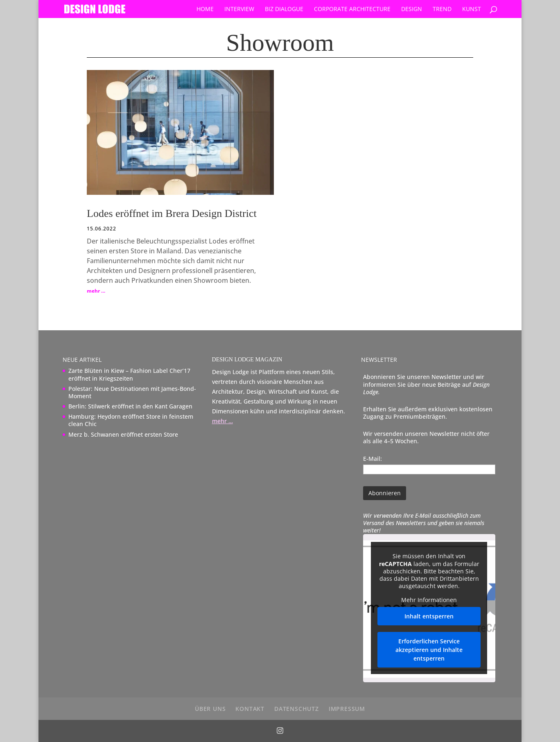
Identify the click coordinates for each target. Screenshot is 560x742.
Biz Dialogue (284, 9)
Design (412, 9)
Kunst (472, 9)
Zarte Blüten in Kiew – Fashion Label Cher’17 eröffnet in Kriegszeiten (129, 374)
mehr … (96, 291)
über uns (210, 709)
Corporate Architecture (352, 9)
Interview (239, 9)
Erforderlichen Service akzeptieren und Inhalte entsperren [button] (429, 650)
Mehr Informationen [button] (429, 600)
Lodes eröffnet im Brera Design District (172, 213)
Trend (442, 9)
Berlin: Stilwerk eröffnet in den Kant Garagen (130, 406)
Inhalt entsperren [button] (429, 617)
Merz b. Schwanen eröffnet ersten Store (123, 434)
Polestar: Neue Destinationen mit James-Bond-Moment (132, 392)
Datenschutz (297, 709)
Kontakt (250, 709)
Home (205, 9)
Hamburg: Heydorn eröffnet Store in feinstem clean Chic (131, 420)
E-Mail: (373, 459)
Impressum (347, 709)
